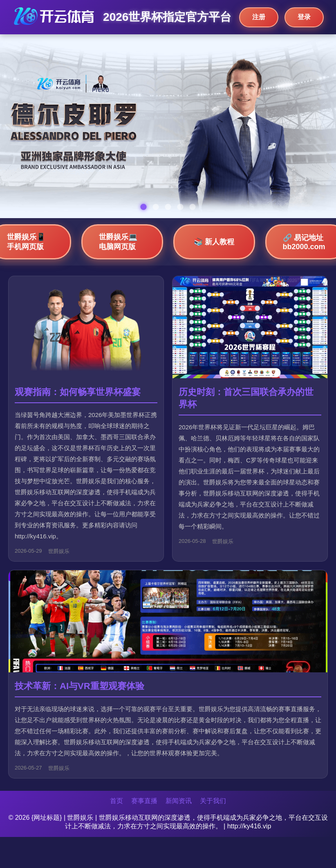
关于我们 (213, 801)
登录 (304, 17)
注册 (259, 17)
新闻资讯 (179, 801)
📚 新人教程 (214, 242)
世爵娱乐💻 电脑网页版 (118, 242)
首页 (116, 801)
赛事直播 (144, 801)
